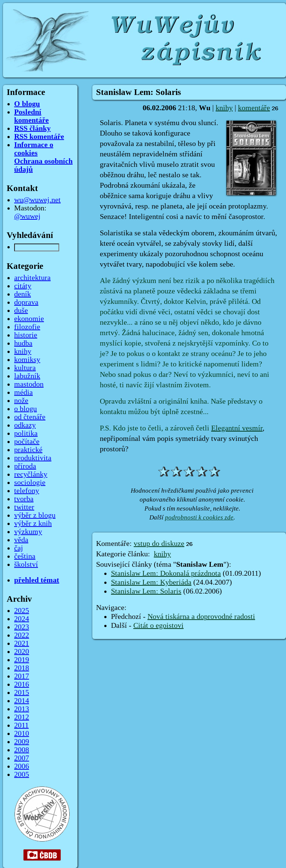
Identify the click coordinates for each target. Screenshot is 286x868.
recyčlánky (31, 474)
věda (21, 540)
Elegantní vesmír (237, 428)
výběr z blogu (35, 515)
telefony (27, 491)
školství (26, 565)
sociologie (30, 483)
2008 (22, 750)
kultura (25, 368)
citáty (23, 286)
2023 (22, 627)
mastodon (29, 384)
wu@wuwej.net (37, 200)
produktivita (33, 458)
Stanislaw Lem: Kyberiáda (151, 582)
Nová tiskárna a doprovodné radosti (201, 617)
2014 (22, 701)
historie (26, 335)
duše (21, 311)
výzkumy (28, 532)
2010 (22, 734)
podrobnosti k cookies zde (199, 517)
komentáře (254, 108)
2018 (22, 668)
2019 (22, 660)
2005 (22, 775)
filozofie (27, 327)
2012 (22, 717)
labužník (27, 376)
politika (26, 433)
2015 (22, 693)
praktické (28, 450)
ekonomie (29, 319)
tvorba (24, 499)
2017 (22, 676)
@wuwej (27, 216)
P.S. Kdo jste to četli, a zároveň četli (155, 428)
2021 (22, 643)
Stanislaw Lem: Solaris (146, 591)
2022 (22, 635)
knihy (224, 108)
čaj (19, 548)
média (23, 392)
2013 (22, 709)
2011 (21, 725)
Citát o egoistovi (158, 626)
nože (21, 401)
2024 (22, 619)
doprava (26, 302)
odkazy (25, 425)
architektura (32, 278)
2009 (22, 742)
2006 (22, 766)
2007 (22, 758)
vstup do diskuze (159, 544)
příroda (25, 466)
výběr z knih (33, 524)
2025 (22, 611)
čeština (25, 556)
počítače (27, 442)
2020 (22, 652)
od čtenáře (30, 417)
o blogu (26, 409)
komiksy (27, 360)
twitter (24, 507)
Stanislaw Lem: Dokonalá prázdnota (166, 573)
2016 (22, 684)
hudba (23, 343)
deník (23, 294)
